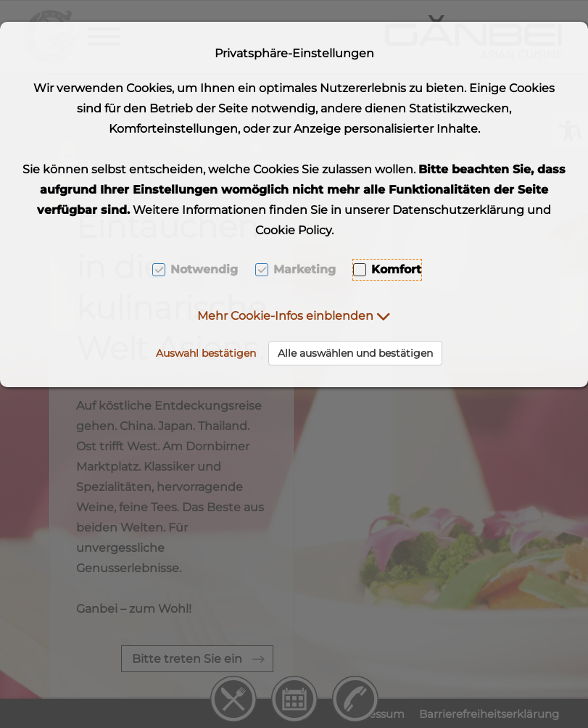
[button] (294, 316)
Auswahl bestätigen (206, 353)
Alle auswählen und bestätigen (355, 353)
